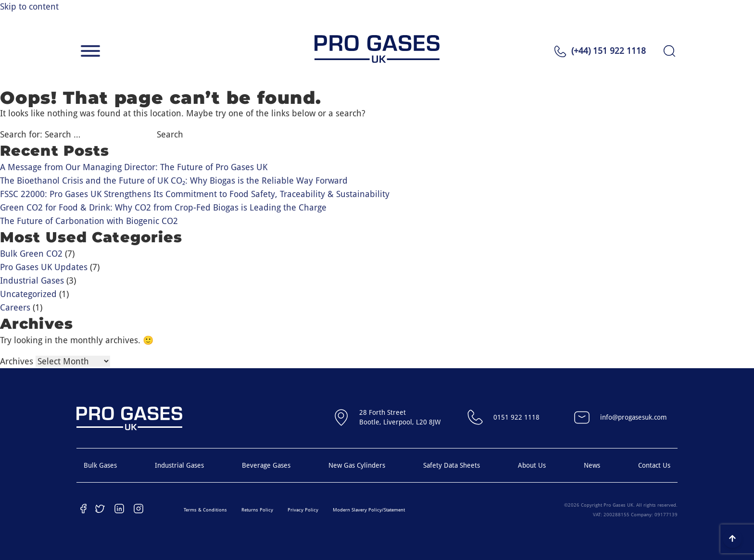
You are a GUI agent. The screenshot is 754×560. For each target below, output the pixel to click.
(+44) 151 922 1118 (609, 51)
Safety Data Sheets (452, 465)
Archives (17, 361)
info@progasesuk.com (619, 417)
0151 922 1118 (502, 417)
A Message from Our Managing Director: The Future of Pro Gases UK (134, 167)
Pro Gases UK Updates (44, 267)
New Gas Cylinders (357, 465)
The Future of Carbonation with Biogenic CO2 (89, 221)
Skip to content (29, 6)
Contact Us (654, 465)
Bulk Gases (100, 465)
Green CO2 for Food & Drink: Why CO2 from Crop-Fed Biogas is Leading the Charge (163, 207)
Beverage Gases (266, 465)
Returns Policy (257, 510)
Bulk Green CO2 (31, 254)
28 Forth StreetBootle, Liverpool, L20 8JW (385, 417)
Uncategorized (28, 294)
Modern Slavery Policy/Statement (369, 510)
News (592, 465)
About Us (532, 465)
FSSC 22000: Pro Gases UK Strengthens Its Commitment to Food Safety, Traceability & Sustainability (195, 194)
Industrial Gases (32, 280)
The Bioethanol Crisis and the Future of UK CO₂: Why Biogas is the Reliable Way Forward (174, 180)
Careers (15, 307)
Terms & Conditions (205, 510)
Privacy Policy (303, 510)
